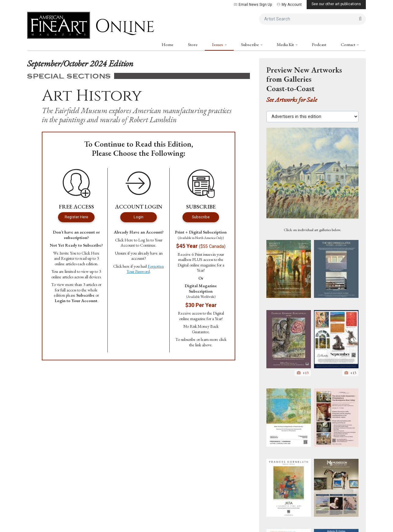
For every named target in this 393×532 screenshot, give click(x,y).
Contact (348, 44)
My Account (289, 5)
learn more (209, 339)
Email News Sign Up (253, 5)
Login (139, 217)
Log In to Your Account (141, 243)
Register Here (76, 217)
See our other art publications (336, 4)
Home (168, 44)
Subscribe (250, 44)
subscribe (188, 339)
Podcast (319, 44)
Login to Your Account (76, 301)
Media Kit (286, 44)
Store (193, 44)
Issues (218, 44)
